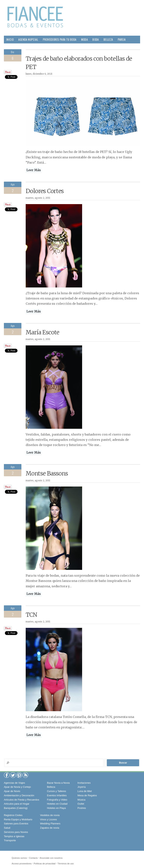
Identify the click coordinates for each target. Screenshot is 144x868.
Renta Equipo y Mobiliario (18, 819)
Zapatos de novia (50, 828)
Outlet (81, 804)
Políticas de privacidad (45, 864)
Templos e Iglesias (14, 836)
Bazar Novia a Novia (58, 783)
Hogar (10, 47)
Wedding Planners (50, 824)
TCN (31, 615)
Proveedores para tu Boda (60, 39)
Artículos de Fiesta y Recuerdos (22, 800)
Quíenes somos (19, 858)
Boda (96, 39)
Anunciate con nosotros (51, 858)
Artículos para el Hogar (17, 804)
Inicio (10, 39)
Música (81, 800)
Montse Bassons (47, 474)
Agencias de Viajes (14, 783)
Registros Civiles (13, 815)
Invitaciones (84, 783)
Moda (85, 39)
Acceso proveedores (22, 864)
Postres (82, 808)
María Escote (43, 332)
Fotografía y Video (57, 800)
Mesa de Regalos (87, 795)
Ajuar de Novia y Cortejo (17, 787)
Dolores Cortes (45, 191)
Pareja (122, 39)
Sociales (53, 47)
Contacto (33, 858)
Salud (22, 47)
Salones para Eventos (16, 824)
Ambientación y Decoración (19, 795)
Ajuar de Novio (12, 791)
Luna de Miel (85, 791)
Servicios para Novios (16, 832)
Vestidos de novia (50, 815)
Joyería (82, 787)
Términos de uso (66, 864)
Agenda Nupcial (28, 39)
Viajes (67, 47)
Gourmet (37, 47)
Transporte (10, 840)
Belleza (108, 39)
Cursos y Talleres (56, 791)
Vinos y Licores (49, 819)
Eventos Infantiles (57, 795)
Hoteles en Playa (56, 808)
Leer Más (34, 170)
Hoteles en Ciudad (57, 804)
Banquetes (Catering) (16, 808)
